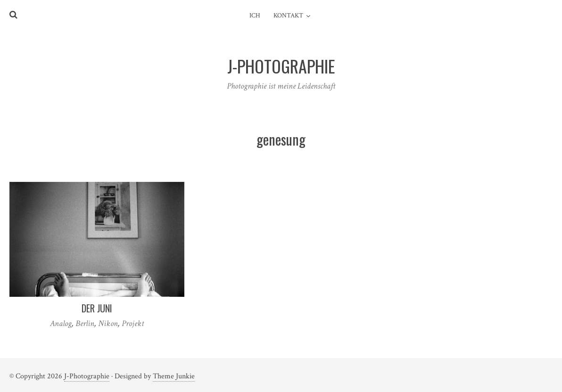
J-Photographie (87, 376)
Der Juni (97, 308)
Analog (61, 323)
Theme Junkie (174, 376)
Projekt (133, 323)
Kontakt (288, 16)
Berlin (85, 323)
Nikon (108, 323)
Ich (255, 16)
